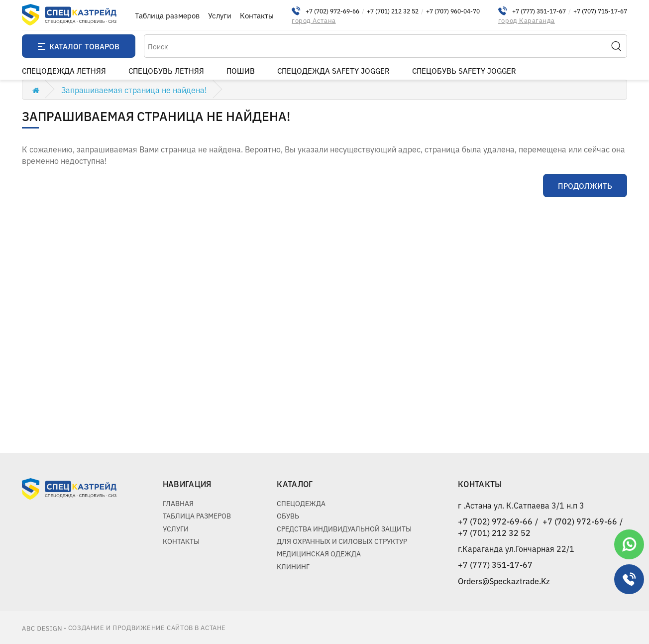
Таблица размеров (167, 15)
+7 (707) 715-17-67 (600, 11)
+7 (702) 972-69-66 (332, 11)
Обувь (288, 515)
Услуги (220, 15)
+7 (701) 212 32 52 (393, 11)
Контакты (257, 15)
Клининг (293, 566)
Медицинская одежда (319, 553)
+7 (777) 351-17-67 (539, 11)
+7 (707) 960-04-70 (453, 11)
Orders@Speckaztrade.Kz (504, 581)
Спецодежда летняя (64, 70)
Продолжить (585, 186)
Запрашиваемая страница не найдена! (134, 90)
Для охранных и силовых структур (342, 541)
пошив (241, 70)
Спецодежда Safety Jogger (333, 70)
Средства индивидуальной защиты (344, 528)
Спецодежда (301, 503)
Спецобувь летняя (166, 70)
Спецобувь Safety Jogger (464, 70)
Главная (178, 503)
